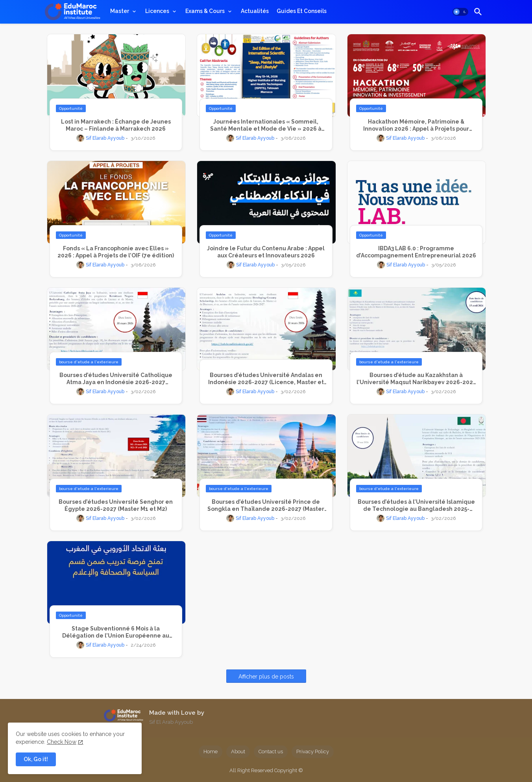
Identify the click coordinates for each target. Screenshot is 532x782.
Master (120, 11)
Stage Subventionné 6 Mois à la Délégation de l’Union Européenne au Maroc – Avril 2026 (116, 632)
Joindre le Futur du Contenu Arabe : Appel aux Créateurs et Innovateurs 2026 (266, 252)
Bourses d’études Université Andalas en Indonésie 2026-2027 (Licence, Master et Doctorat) (266, 379)
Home (211, 751)
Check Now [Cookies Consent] (62, 742)
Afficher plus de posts (266, 677)
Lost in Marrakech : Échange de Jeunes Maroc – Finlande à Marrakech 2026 (116, 125)
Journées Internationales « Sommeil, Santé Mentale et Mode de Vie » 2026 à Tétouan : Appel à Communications (266, 125)
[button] (460, 12)
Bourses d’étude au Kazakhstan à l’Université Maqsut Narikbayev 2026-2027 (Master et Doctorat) (416, 379)
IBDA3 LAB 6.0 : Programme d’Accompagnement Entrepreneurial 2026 (416, 252)
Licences (157, 11)
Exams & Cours (205, 11)
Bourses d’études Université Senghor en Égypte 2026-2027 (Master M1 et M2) (116, 505)
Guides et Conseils (302, 11)
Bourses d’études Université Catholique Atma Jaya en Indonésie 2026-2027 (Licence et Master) (116, 379)
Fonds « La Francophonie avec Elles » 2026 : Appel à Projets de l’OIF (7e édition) (116, 252)
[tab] (124, 11)
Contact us (271, 751)
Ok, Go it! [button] (36, 759)
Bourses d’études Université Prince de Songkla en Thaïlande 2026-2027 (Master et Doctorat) (266, 506)
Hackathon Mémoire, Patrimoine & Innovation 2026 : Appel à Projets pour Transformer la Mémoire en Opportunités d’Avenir (416, 125)
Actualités (255, 11)
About (238, 751)
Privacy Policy (313, 751)
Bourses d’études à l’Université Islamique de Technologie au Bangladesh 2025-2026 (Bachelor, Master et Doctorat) (416, 506)
